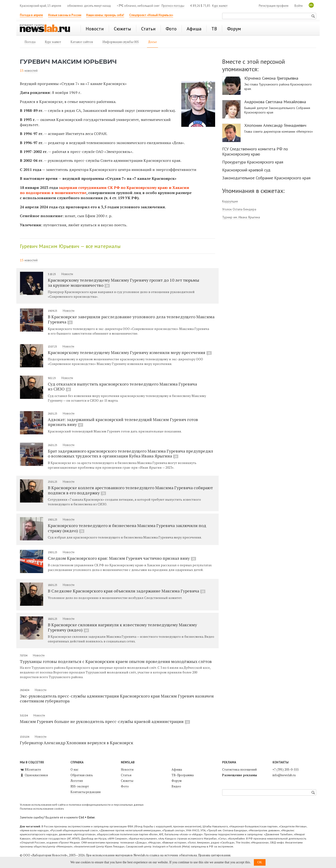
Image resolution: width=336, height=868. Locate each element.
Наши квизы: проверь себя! (105, 15)
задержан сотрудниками (83, 188)
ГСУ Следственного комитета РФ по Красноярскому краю (255, 151)
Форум (177, 781)
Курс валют (220, 6)
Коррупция (230, 201)
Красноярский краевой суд (246, 170)
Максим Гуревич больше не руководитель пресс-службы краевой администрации (105, 721)
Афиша (177, 769)
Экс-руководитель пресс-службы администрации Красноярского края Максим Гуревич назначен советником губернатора (117, 698)
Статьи (126, 775)
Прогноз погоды (173, 6)
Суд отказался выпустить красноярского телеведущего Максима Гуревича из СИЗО (122, 386)
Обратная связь (82, 775)
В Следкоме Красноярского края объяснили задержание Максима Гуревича (127, 591)
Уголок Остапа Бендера (239, 209)
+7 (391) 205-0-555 (286, 769)
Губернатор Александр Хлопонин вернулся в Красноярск (77, 743)
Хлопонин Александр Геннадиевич (275, 125)
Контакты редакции (86, 792)
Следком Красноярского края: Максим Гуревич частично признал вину (122, 558)
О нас (74, 769)
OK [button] (260, 862)
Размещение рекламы (240, 775)
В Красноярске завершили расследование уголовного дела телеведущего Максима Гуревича (131, 319)
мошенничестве (70, 193)
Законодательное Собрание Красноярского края (266, 178)
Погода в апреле (31, 15)
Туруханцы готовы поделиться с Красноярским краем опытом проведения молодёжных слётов (116, 661)
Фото (125, 786)
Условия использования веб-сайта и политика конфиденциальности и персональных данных (82, 805)
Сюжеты (127, 781)
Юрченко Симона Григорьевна (271, 78)
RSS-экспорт (80, 786)
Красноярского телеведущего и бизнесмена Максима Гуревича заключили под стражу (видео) (127, 528)
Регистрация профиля (274, 6)
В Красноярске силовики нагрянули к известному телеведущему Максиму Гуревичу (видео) (122, 627)
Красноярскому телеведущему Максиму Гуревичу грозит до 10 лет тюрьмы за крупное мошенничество (124, 283)
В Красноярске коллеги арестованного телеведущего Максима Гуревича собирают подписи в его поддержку (130, 490)
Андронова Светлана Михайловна (275, 102)
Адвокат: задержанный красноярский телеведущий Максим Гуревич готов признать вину (123, 422)
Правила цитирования (214, 855)
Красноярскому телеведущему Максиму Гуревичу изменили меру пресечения (130, 352)
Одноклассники (34, 775)
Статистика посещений (239, 769)
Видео (176, 786)
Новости (67, 274)
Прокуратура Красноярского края (253, 162)
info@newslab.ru (284, 775)
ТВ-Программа (183, 775)
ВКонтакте (30, 769)
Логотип (77, 781)
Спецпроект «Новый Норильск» (151, 15)
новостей (31, 71)
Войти (299, 6)
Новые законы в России (65, 15)
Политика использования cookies (42, 809)
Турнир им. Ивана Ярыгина (241, 217)
